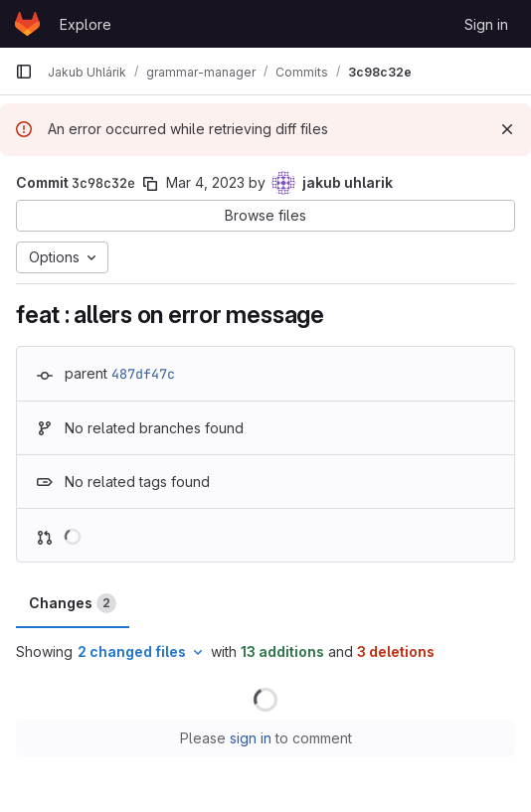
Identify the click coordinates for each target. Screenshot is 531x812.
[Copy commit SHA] (150, 184)
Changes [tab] (73, 603)
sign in (251, 738)
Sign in (486, 24)
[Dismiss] (507, 129)
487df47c (143, 374)
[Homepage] (27, 24)
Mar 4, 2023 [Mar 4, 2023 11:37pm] (205, 182)
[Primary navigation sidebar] (24, 72)
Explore (86, 24)
